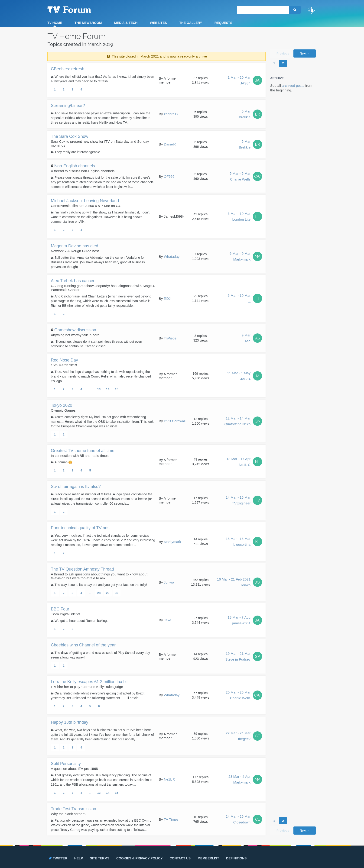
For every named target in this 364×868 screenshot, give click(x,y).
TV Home (55, 23)
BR (257, 114)
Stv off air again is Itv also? (76, 487)
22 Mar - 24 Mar (238, 736)
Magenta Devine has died (75, 246)
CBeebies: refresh (68, 69)
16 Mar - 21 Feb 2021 (234, 583)
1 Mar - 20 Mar (239, 81)
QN (258, 421)
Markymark (172, 542)
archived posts (293, 86)
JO (257, 582)
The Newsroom (88, 23)
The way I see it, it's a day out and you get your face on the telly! (101, 585)
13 (99, 389)
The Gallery (191, 23)
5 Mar (245, 115)
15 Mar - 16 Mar (238, 542)
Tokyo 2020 (62, 405)
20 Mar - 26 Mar (238, 696)
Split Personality (66, 764)
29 (108, 593)
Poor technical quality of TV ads (80, 528)
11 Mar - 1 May (239, 376)
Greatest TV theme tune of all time (83, 451)
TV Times (171, 819)
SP (257, 657)
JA (257, 80)
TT (257, 298)
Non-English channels (75, 166)
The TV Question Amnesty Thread (82, 569)
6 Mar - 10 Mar (239, 217)
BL (258, 542)
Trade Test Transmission (73, 809)
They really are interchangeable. (78, 152)
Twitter (58, 858)
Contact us (180, 858)
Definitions (236, 858)
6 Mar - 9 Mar (240, 257)
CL (258, 819)
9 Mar (246, 339)
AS (258, 338)
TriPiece (170, 338)
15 (117, 389)
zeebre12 (171, 114)
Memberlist (208, 858)
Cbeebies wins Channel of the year (83, 645)
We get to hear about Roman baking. (81, 621)
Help (79, 858)
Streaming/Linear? (68, 106)
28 (99, 593)
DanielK (170, 144)
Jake (168, 620)
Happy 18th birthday (70, 722)
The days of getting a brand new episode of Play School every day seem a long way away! (100, 655)
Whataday (172, 257)
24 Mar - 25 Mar (238, 820)
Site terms (100, 858)
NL (257, 462)
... (90, 389)
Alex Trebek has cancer (73, 281)
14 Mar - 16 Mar (238, 501)
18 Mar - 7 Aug (239, 621)
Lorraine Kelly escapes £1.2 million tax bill (90, 682)
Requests (223, 23)
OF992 (169, 176)
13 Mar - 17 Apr (239, 462)
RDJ (167, 298)
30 (117, 593)
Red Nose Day (64, 360)
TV (257, 500)
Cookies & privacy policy (139, 858)
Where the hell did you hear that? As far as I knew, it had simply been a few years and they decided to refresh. (102, 79)
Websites (158, 23)
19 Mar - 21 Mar (238, 657)
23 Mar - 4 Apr (239, 780)
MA (258, 257)
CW (257, 176)
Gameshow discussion (75, 330)
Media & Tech (126, 23)
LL (257, 217)
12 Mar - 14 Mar (237, 422)
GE (257, 736)
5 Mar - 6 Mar (240, 177)
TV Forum (76, 9)
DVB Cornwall (175, 421)
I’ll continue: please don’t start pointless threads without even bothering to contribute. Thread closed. (96, 344)
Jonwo (169, 582)
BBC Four (60, 609)
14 (108, 389)
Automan (63, 462)
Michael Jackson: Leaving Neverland (85, 201)
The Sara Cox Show (70, 136)
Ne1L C (170, 779)
